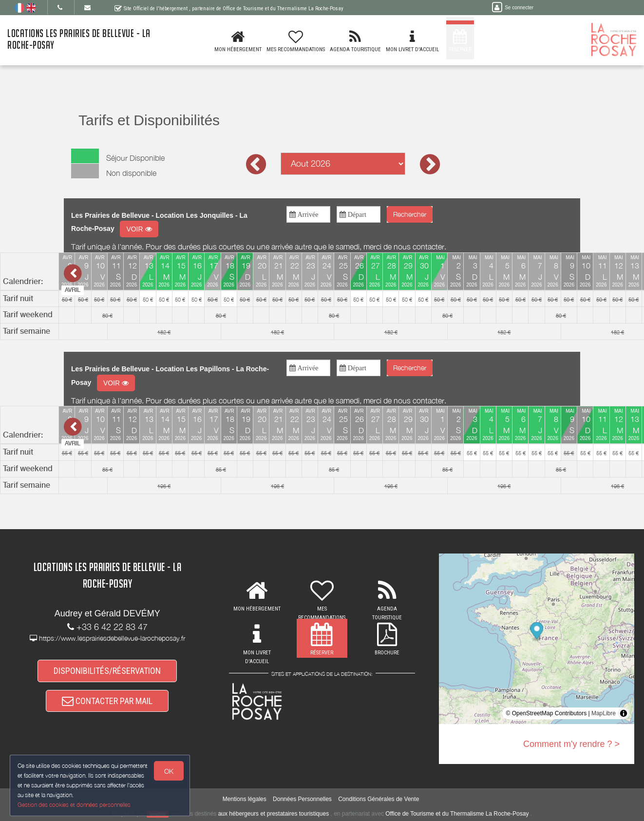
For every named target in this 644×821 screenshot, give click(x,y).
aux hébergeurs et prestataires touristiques (274, 814)
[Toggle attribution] (624, 713)
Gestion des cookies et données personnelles (74, 805)
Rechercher (410, 214)
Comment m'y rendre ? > (571, 744)
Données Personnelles (302, 799)
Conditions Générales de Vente (379, 799)
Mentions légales (245, 799)
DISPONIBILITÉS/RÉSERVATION (107, 671)
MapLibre (604, 713)
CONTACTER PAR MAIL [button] (107, 701)
